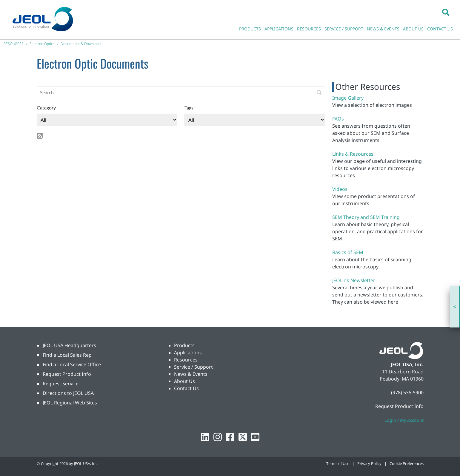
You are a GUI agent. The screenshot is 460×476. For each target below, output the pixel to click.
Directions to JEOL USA (68, 393)
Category (46, 108)
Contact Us (186, 388)
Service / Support (193, 367)
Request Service (61, 384)
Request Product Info (67, 374)
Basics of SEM (348, 252)
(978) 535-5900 (407, 392)
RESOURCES (309, 29)
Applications (188, 353)
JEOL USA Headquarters (69, 345)
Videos (340, 189)
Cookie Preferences (407, 463)
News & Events (191, 374)
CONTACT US (440, 29)
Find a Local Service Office (72, 364)
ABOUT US (413, 29)
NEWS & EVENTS (383, 29)
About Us (184, 381)
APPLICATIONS (279, 29)
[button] (446, 12)
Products (184, 345)
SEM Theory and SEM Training (366, 217)
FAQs (338, 119)
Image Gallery (348, 98)
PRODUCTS (250, 29)
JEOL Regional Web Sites (70, 403)
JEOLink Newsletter (354, 280)
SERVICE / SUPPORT (344, 29)
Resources (186, 360)
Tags (189, 108)
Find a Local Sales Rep (67, 355)
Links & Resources (353, 154)
